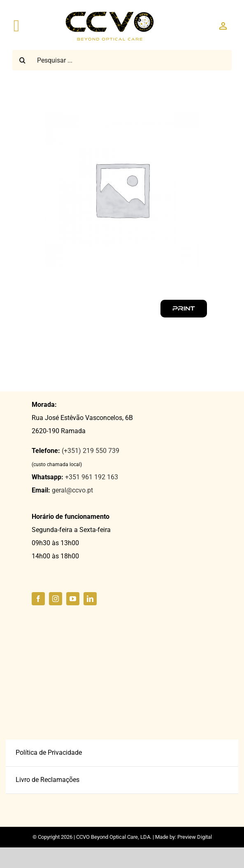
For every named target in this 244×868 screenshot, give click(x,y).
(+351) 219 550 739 (91, 451)
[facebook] (38, 599)
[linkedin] (90, 599)
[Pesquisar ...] (122, 60)
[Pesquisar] (23, 60)
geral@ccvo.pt (72, 490)
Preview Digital (195, 837)
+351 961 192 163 (92, 477)
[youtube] (73, 599)
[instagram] (56, 599)
